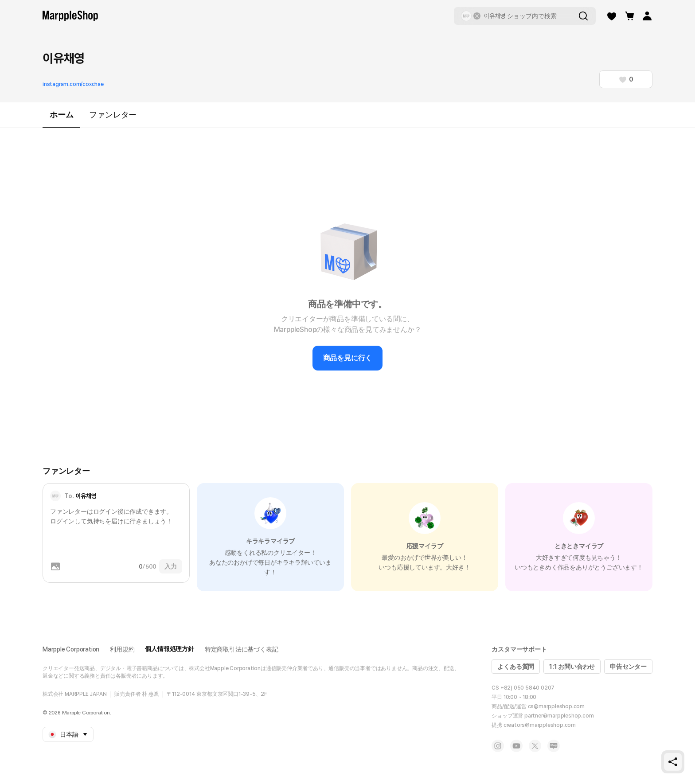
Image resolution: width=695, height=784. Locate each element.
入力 (171, 566)
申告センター (628, 667)
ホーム (61, 119)
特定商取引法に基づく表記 (242, 649)
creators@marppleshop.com (540, 725)
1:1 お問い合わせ (572, 667)
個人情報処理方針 (169, 649)
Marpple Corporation (71, 649)
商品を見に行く (348, 358)
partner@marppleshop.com (559, 716)
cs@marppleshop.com (556, 706)
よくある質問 (516, 667)
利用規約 (122, 649)
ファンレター (113, 115)
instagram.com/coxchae (73, 84)
